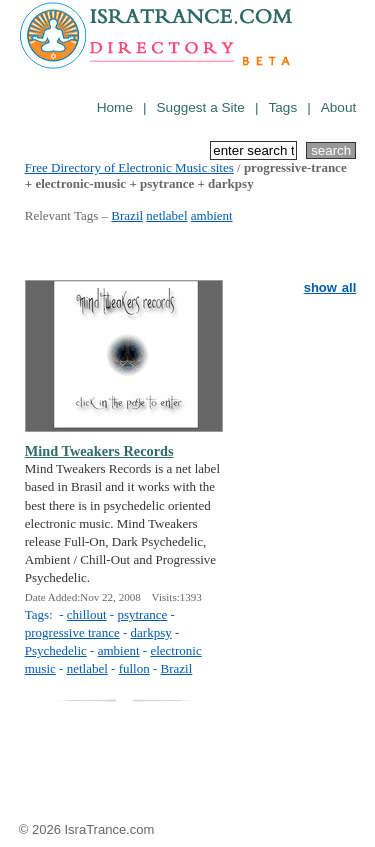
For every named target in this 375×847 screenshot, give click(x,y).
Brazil (127, 215)
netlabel (166, 215)
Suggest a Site (201, 107)
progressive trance (72, 632)
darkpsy (151, 632)
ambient (212, 215)
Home (115, 107)
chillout (87, 614)
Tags (282, 107)
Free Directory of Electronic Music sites (129, 167)
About (339, 107)
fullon (134, 668)
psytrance (142, 614)
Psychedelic (56, 650)
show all (330, 287)
